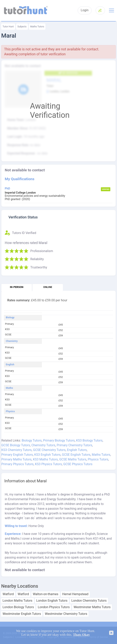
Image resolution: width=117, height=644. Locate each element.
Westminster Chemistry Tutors (66, 614)
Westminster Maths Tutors (92, 607)
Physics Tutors (98, 459)
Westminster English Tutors (22, 614)
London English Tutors (52, 601)
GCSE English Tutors (76, 455)
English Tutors (77, 450)
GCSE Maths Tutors (73, 459)
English (10, 365)
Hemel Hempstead (75, 594)
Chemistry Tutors (43, 445)
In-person (17, 287)
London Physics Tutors (54, 607)
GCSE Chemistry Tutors (49, 450)
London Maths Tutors (18, 601)
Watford (8, 594)
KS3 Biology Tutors (89, 440)
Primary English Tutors (17, 455)
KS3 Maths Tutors (45, 459)
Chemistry (12, 341)
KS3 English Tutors (47, 455)
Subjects (22, 27)
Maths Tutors (37, 27)
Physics (10, 411)
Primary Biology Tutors (59, 440)
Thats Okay (81, 635)
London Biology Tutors (18, 607)
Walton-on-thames (46, 594)
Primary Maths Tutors (16, 459)
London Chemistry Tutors (89, 601)
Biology (10, 317)
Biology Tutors (32, 440)
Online (48, 287)
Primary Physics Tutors (18, 464)
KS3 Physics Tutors (48, 464)
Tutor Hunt (8, 27)
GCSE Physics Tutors (78, 464)
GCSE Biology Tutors (16, 445)
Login (85, 10)
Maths (10, 388)
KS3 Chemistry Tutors (17, 450)
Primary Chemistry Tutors (74, 445)
